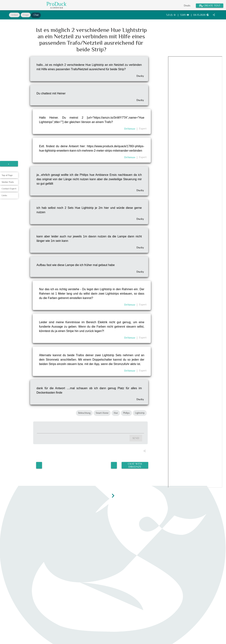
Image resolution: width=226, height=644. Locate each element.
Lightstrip (140, 413)
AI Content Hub (56, 8)
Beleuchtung (84, 413)
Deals (187, 5)
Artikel (14, 15)
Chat (36, 15)
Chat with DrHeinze (135, 465)
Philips (126, 413)
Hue (116, 413)
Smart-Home (102, 413)
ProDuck (56, 4)
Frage (26, 15)
